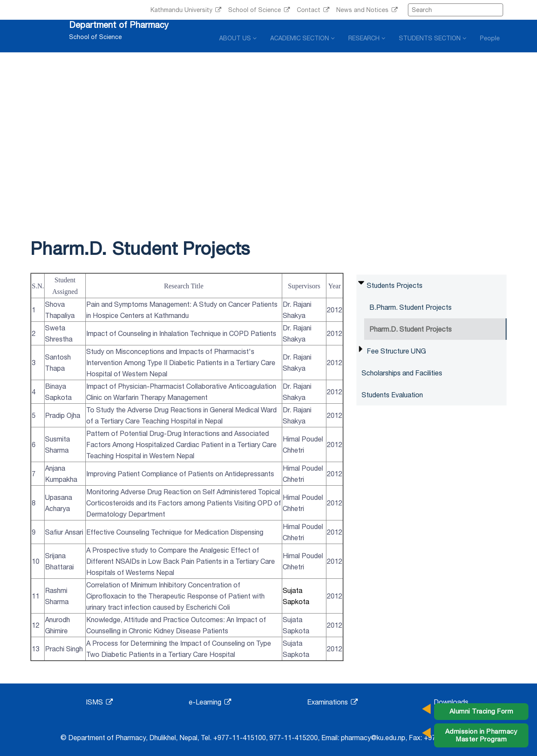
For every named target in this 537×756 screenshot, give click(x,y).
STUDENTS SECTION (433, 38)
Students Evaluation (392, 395)
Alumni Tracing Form (481, 711)
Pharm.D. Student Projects (410, 329)
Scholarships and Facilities (402, 373)
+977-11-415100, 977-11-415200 (265, 738)
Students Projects (395, 285)
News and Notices (367, 10)
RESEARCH (367, 38)
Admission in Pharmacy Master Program (481, 735)
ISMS (99, 702)
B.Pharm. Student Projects (410, 307)
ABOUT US (238, 38)
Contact (313, 10)
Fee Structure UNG (396, 351)
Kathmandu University (186, 10)
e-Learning (210, 702)
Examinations (332, 702)
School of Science (259, 10)
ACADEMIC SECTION (302, 38)
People (490, 38)
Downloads (451, 702)
